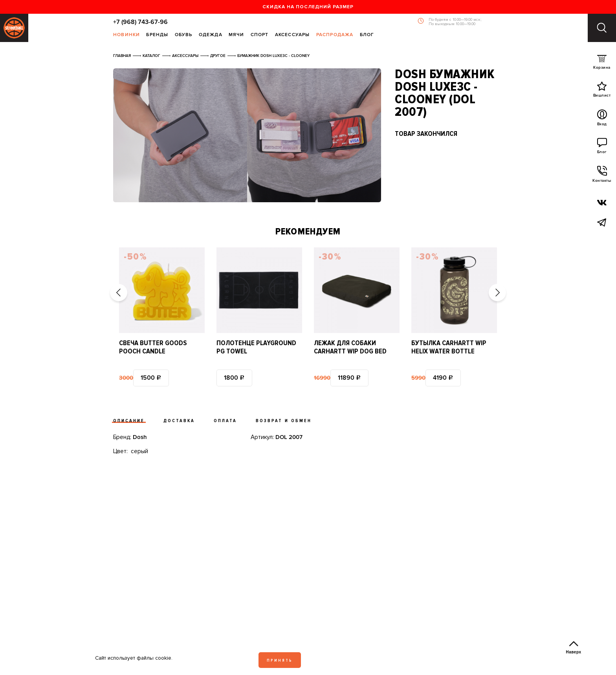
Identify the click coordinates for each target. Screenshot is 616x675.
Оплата (225, 421)
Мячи (236, 35)
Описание (129, 421)
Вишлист (602, 91)
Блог (367, 35)
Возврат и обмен (284, 421)
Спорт (260, 35)
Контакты (602, 176)
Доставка (179, 421)
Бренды (157, 35)
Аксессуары (292, 35)
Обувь (184, 35)
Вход (602, 120)
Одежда (211, 35)
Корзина (602, 64)
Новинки (126, 35)
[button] (119, 293)
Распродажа (335, 35)
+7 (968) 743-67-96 (140, 22)
